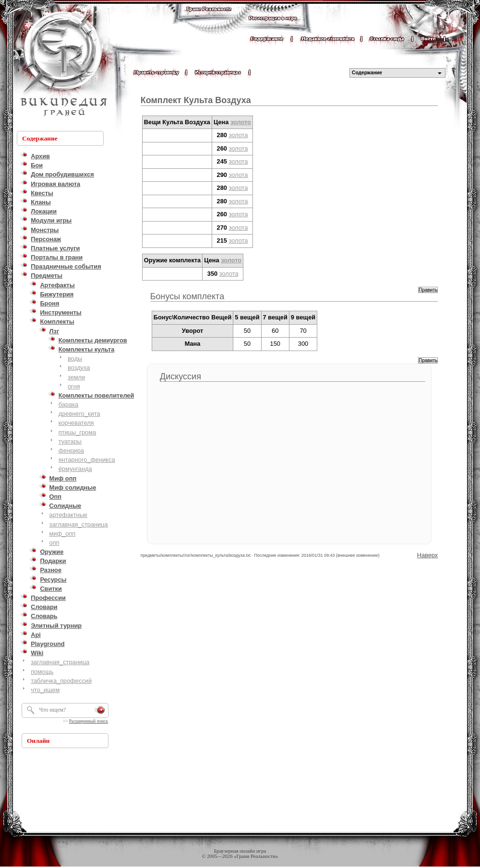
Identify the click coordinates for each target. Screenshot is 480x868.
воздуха (79, 368)
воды (75, 358)
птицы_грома (77, 432)
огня (74, 386)
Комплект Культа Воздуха (196, 100)
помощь (42, 672)
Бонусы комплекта (187, 296)
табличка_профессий (61, 681)
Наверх (428, 555)
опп (54, 543)
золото (241, 122)
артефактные (68, 515)
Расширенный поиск (89, 721)
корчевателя (76, 423)
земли (76, 377)
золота (239, 135)
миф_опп (63, 534)
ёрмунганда (75, 469)
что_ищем (45, 690)
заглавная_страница (79, 524)
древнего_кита (79, 414)
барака (68, 405)
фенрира (71, 451)
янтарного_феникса (87, 460)
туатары (70, 441)
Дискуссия (180, 376)
